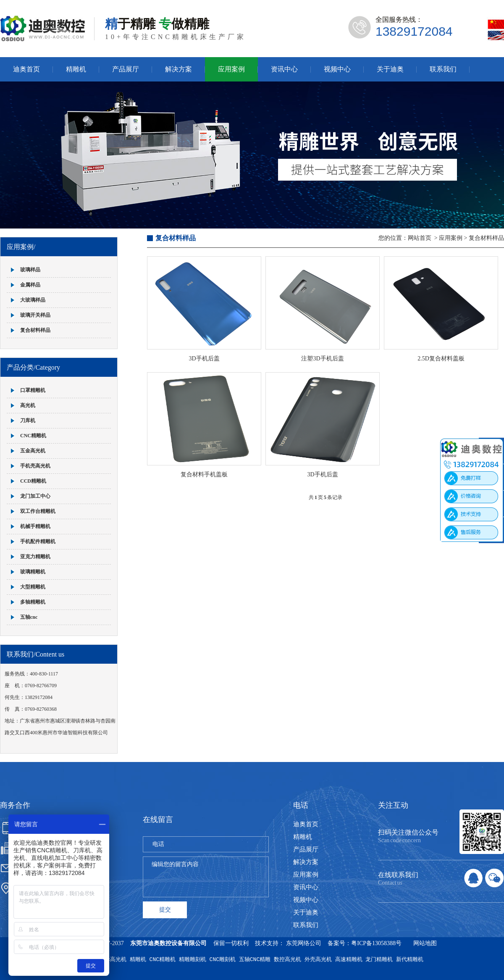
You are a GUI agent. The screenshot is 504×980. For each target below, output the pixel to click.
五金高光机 (33, 451)
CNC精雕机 (33, 436)
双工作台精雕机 (38, 511)
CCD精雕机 (33, 481)
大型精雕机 (33, 587)
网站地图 (425, 943)
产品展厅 (126, 69)
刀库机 (28, 420)
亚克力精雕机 (35, 557)
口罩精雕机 (33, 390)
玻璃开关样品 (35, 315)
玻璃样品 (30, 270)
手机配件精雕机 (38, 541)
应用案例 (231, 69)
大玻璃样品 (33, 300)
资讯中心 (284, 69)
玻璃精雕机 (33, 572)
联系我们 (443, 69)
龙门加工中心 (35, 496)
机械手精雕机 (35, 526)
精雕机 (76, 69)
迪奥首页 (26, 69)
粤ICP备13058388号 (376, 943)
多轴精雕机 (33, 602)
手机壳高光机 (35, 466)
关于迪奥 (390, 69)
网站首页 (420, 238)
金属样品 (30, 285)
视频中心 (337, 69)
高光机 (28, 405)
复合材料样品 (35, 330)
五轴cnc (29, 617)
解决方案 (178, 69)
